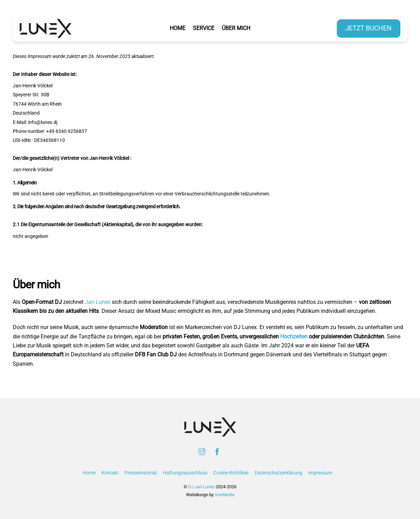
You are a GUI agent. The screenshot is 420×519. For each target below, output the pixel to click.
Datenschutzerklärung (279, 473)
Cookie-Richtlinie (231, 473)
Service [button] (205, 28)
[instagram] (202, 451)
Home (178, 28)
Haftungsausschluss (185, 473)
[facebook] (217, 451)
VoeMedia (224, 495)
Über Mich (236, 28)
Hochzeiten (294, 337)
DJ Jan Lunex (201, 487)
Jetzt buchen (369, 28)
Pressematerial (141, 473)
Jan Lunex (98, 302)
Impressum (320, 473)
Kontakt (110, 473)
